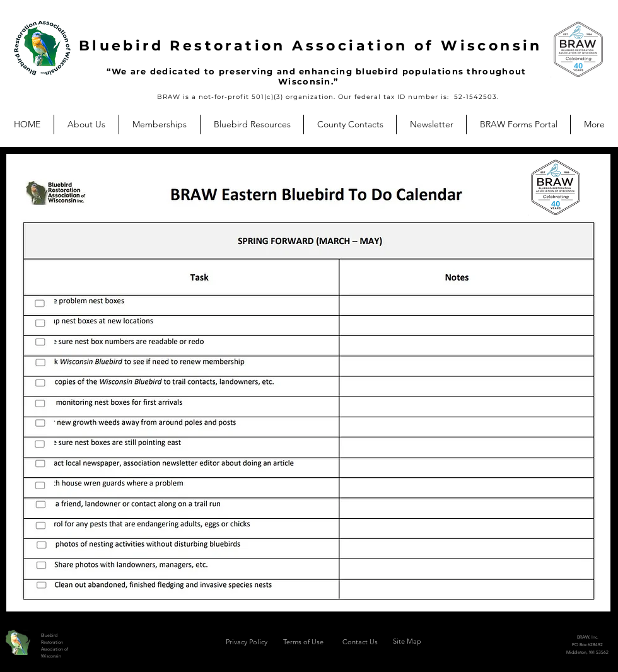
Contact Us (360, 642)
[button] (86, 125)
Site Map (407, 641)
